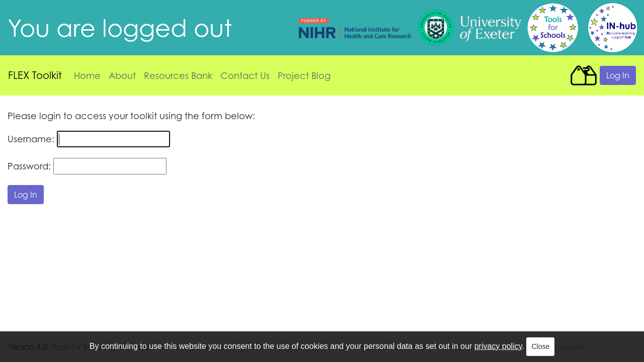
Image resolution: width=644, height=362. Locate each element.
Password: (29, 166)
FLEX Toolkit (35, 75)
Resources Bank (178, 75)
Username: (31, 139)
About (122, 75)
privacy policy (498, 346)
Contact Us (245, 75)
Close (540, 346)
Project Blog (304, 75)
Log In (618, 75)
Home (87, 75)
